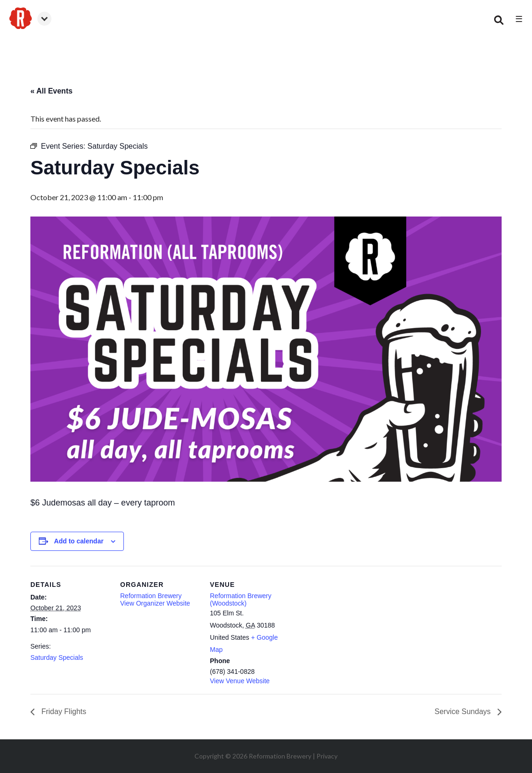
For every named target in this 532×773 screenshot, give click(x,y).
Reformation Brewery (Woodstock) (241, 600)
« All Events (51, 91)
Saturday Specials (57, 657)
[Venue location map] (349, 630)
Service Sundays (464, 712)
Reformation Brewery (151, 596)
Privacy (327, 756)
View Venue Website (240, 681)
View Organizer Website (155, 603)
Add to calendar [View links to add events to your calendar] (79, 541)
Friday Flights (63, 712)
